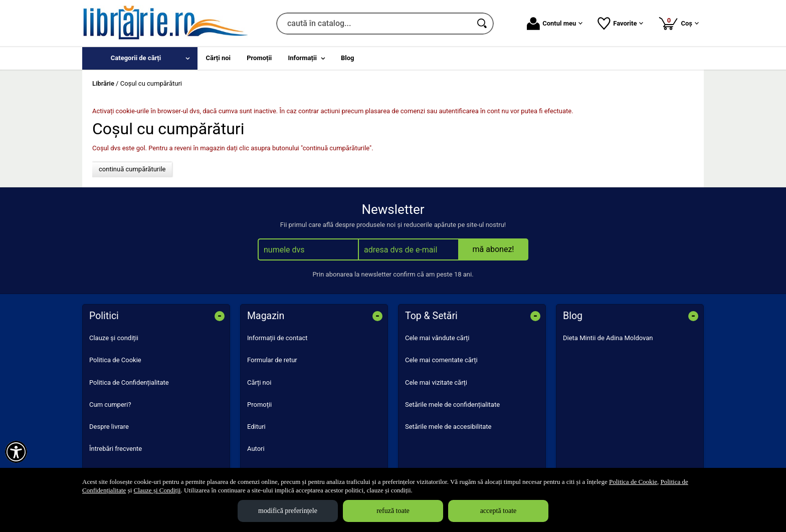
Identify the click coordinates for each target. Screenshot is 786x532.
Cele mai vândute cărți (437, 338)
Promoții (259, 405)
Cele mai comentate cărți (441, 360)
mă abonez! (494, 249)
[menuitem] (140, 58)
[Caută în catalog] (483, 24)
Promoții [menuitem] (259, 58)
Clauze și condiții (114, 338)
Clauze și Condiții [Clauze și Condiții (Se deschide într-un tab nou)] (157, 490)
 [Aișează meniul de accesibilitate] (16, 452)
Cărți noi (259, 382)
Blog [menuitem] (348, 58)
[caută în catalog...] (374, 24)
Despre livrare (109, 427)
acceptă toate (499, 511)
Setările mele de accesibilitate (448, 427)
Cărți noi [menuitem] (218, 58)
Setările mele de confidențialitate (452, 405)
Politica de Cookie (115, 360)
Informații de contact (277, 338)
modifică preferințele (288, 511)
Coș (678, 23)
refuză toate (393, 511)
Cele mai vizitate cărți (436, 382)
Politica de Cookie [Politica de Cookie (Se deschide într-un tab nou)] (633, 482)
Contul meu (555, 24)
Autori (256, 449)
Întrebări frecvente (116, 449)
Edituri (256, 427)
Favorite (620, 24)
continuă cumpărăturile (132, 169)
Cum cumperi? (110, 405)
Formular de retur (272, 360)
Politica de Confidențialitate (129, 382)
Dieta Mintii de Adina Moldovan (608, 338)
